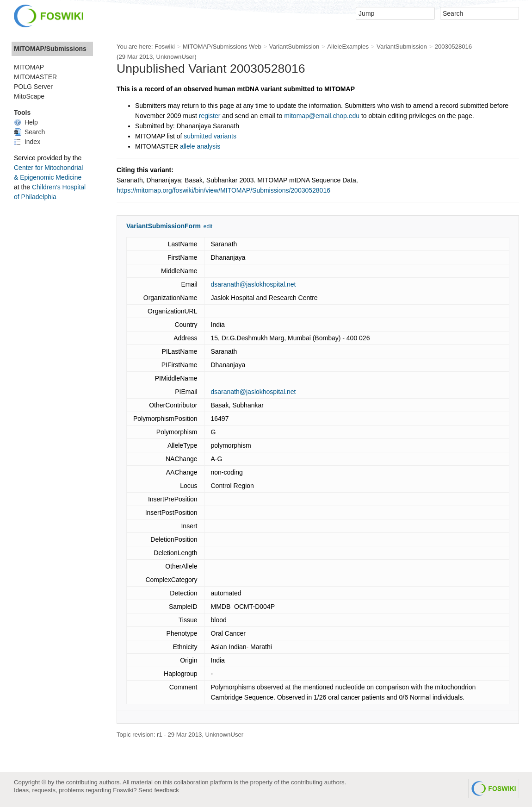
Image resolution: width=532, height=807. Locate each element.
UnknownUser (176, 57)
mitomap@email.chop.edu (322, 116)
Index (27, 142)
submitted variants (210, 136)
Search (29, 132)
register (210, 116)
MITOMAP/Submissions (50, 49)
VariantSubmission (294, 47)
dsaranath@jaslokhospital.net (254, 284)
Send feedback (159, 790)
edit (208, 226)
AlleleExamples (348, 47)
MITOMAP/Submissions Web (222, 47)
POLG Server (33, 87)
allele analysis (200, 146)
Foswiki (165, 47)
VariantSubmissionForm (164, 226)
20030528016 (454, 47)
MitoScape (29, 96)
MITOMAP (29, 67)
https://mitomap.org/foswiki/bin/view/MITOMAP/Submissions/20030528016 (223, 190)
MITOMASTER (35, 77)
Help (26, 122)
